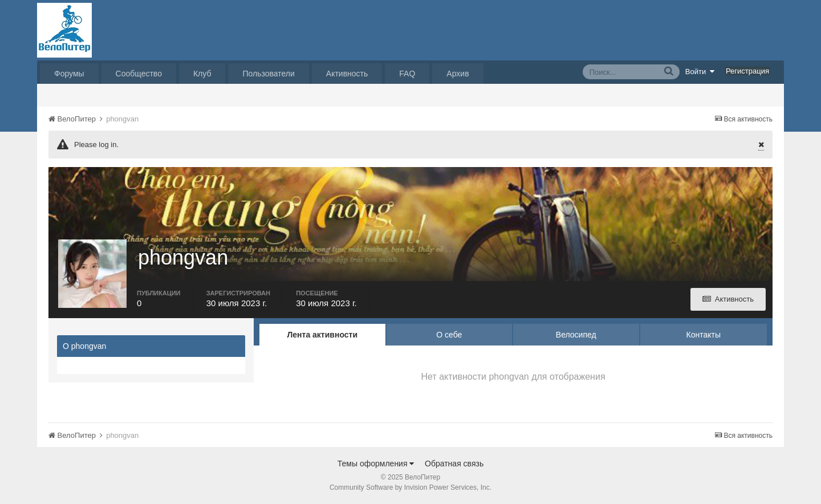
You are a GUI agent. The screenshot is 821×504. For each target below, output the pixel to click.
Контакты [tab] (704, 335)
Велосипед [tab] (576, 335)
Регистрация (747, 71)
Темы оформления (376, 464)
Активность (347, 74)
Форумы (69, 74)
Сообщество (139, 74)
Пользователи (268, 74)
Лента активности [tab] (322, 335)
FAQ (407, 74)
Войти (700, 71)
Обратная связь (454, 464)
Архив (458, 74)
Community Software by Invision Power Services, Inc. (410, 487)
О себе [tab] (449, 335)
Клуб (202, 74)
